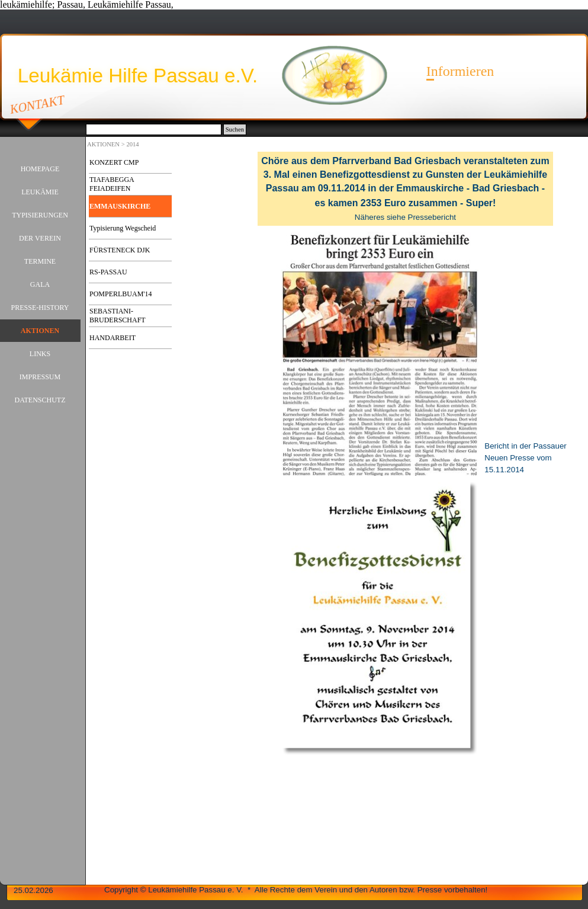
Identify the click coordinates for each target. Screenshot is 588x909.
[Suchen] (154, 129)
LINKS (40, 354)
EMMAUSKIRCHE (120, 206)
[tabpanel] (405, 189)
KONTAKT (38, 104)
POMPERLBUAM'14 (121, 294)
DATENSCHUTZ (40, 400)
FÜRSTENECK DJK (120, 250)
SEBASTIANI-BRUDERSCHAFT (118, 316)
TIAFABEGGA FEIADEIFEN (112, 184)
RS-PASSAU (108, 272)
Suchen (235, 129)
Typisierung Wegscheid (123, 228)
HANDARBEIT (113, 338)
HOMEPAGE (40, 169)
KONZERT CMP (114, 162)
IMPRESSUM (40, 377)
